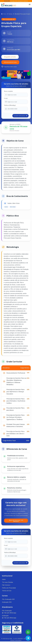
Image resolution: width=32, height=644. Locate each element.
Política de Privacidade (9, 588)
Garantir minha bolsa (20, 116)
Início (4, 14)
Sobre (4, 579)
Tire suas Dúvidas (8, 582)
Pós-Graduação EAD (8, 599)
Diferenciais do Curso (10, 62)
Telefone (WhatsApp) (10, 105)
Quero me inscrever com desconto (16, 521)
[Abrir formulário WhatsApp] (28, 632)
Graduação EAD (7, 602)
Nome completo (8, 91)
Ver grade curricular (10, 57)
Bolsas (10, 14)
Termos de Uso (7, 591)
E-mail (6, 98)
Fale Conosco (6, 585)
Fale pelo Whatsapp (9, 613)
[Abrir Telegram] (28, 638)
